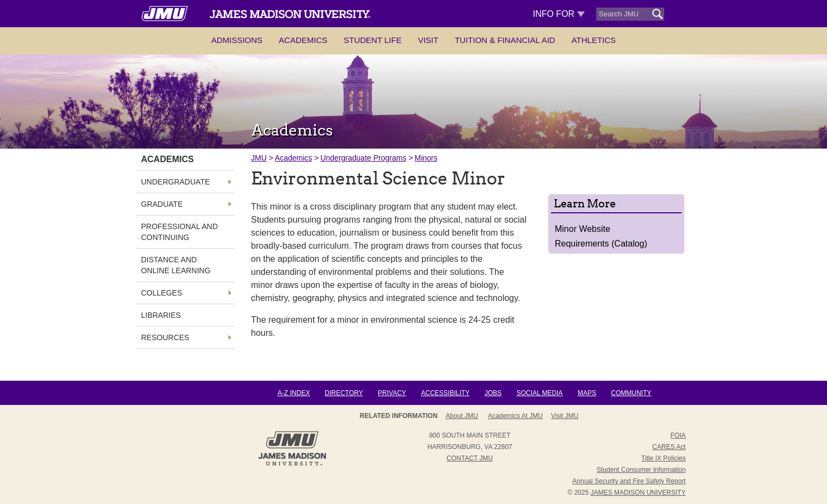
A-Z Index (294, 393)
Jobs (493, 393)
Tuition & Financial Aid (505, 40)
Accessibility (445, 393)
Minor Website (583, 229)
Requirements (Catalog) (601, 244)
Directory (344, 393)
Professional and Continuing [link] (179, 232)
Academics (303, 40)
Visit (428, 40)
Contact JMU (470, 458)
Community (631, 393)
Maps (587, 393)
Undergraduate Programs (363, 158)
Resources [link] (165, 337)
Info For (559, 14)
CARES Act (669, 447)
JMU (259, 158)
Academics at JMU (515, 416)
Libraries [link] (161, 315)
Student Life (372, 40)
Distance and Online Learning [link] (176, 265)
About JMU (462, 416)
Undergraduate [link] (176, 182)
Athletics (594, 40)
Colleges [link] (161, 293)
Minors (426, 158)
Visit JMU (565, 416)
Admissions (237, 40)
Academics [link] (167, 159)
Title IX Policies (664, 458)
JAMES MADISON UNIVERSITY (638, 493)
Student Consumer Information (641, 470)
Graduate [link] (162, 204)
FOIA (678, 435)
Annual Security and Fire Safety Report (629, 481)
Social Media (540, 393)
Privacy (392, 393)
